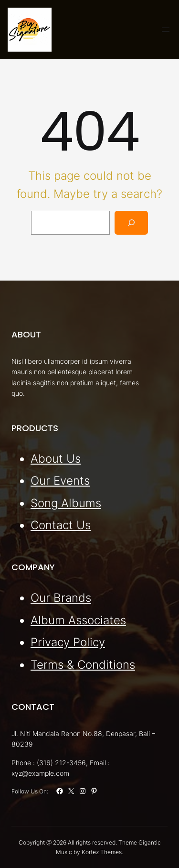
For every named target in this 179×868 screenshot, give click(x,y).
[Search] (132, 222)
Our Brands (61, 598)
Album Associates (78, 620)
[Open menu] (166, 30)
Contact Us (61, 525)
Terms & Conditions (83, 664)
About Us (56, 458)
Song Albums (66, 503)
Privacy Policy (68, 642)
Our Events (60, 481)
